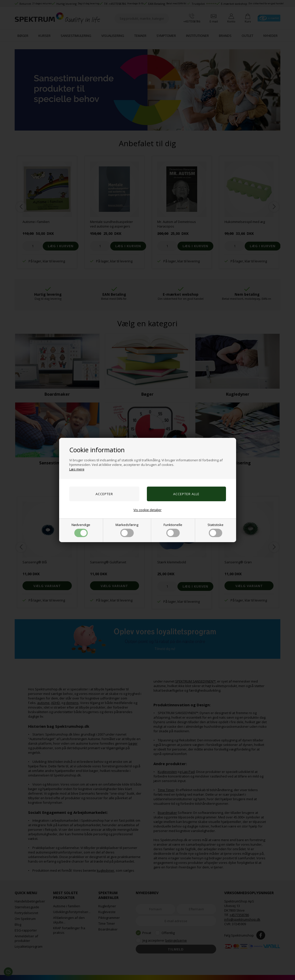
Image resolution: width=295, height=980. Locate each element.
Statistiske (215, 530)
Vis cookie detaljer (147, 510)
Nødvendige (81, 530)
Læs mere (77, 469)
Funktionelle (173, 530)
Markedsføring (127, 530)
